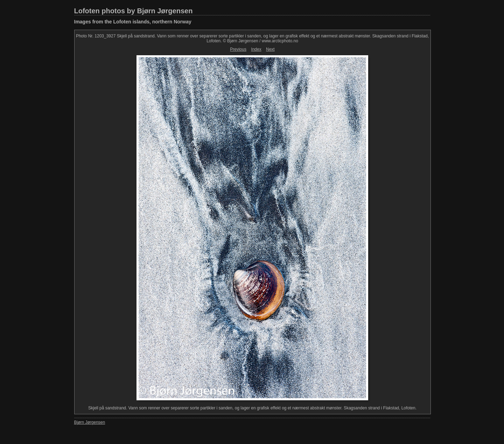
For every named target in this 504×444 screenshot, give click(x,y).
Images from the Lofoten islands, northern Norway (133, 22)
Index (256, 49)
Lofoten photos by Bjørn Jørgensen (134, 11)
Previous (238, 49)
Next (270, 49)
